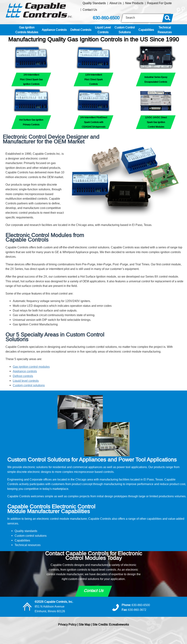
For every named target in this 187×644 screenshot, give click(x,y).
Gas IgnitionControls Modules (27, 30)
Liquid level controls (26, 381)
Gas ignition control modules (31, 367)
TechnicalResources (165, 30)
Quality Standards (94, 3)
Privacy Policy (67, 624)
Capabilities (146, 30)
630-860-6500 (106, 18)
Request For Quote (159, 3)
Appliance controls (25, 371)
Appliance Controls (54, 30)
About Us (115, 3)
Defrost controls (23, 376)
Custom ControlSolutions (125, 30)
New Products (134, 3)
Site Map (84, 624)
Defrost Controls (81, 30)
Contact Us (90, 10)
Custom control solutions (29, 385)
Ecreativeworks (119, 624)
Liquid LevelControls (103, 30)
